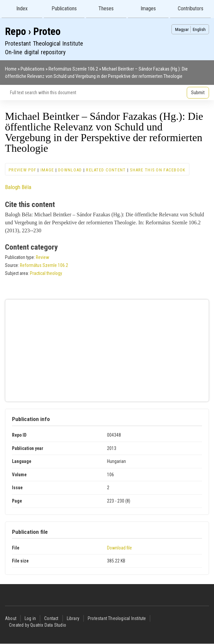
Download (70, 170)
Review (43, 257)
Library (73, 618)
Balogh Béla (18, 187)
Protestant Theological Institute (117, 618)
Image (47, 170)
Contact (51, 618)
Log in (30, 618)
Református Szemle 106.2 (73, 69)
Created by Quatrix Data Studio (38, 625)
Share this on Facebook (158, 170)
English (199, 29)
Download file (119, 548)
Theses (106, 8)
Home (11, 69)
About (11, 618)
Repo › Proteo (33, 31)
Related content (106, 170)
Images (148, 8)
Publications (64, 8)
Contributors (191, 8)
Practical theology (46, 273)
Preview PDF (22, 170)
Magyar (182, 29)
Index (22, 8)
